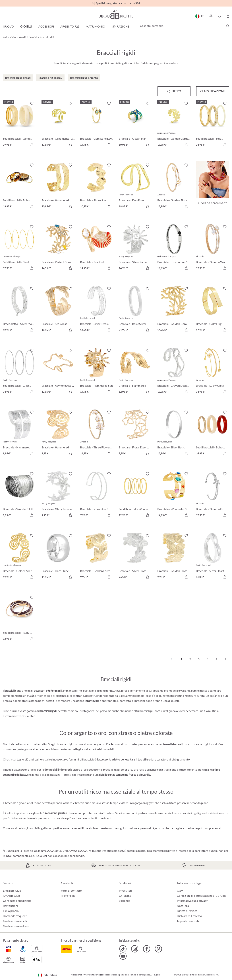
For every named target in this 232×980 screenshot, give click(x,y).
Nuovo (8, 26)
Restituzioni (10, 906)
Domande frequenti (15, 916)
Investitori (125, 890)
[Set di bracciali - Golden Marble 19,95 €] (19, 125)
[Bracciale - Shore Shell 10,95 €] (97, 186)
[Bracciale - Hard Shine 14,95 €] (58, 557)
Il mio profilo (11, 911)
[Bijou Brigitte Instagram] (135, 949)
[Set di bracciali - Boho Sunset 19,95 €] (19, 186)
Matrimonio (95, 26)
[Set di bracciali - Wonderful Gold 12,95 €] (135, 495)
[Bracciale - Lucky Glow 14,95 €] (213, 372)
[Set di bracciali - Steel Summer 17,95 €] (19, 248)
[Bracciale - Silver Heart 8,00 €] (213, 557)
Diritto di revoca (187, 911)
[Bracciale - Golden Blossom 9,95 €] (174, 557)
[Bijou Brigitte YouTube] (123, 956)
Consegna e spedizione (17, 901)
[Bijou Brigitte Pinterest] (158, 949)
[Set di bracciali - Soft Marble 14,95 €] (213, 125)
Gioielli (26, 26)
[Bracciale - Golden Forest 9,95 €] (97, 557)
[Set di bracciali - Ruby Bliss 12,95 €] (19, 619)
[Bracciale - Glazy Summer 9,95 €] (58, 495)
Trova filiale (68, 896)
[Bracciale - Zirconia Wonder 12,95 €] (213, 248)
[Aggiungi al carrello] (32, 145)
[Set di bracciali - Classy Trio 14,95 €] (19, 372)
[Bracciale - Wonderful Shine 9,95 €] (19, 495)
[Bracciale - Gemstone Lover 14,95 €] (97, 125)
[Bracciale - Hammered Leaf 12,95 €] (135, 372)
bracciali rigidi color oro (118, 769)
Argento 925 (70, 26)
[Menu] (174, 91)
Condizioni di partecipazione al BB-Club (202, 896)
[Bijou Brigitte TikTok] (123, 949)
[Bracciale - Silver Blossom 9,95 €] (135, 557)
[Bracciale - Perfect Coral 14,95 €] (58, 248)
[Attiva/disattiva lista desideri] (32, 103)
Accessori (46, 26)
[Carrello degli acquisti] (228, 16)
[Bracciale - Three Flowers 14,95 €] (97, 433)
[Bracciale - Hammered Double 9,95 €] (19, 433)
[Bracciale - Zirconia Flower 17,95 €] (213, 495)
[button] (211, 16)
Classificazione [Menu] (213, 91)
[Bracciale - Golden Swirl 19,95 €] (19, 557)
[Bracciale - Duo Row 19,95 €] (135, 186)
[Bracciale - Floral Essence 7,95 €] (135, 433)
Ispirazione (120, 26)
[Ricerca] (228, 26)
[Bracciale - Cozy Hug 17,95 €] (213, 310)
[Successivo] (225, 659)
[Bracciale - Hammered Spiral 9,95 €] (58, 433)
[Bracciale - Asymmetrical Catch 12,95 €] (58, 372)
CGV (180, 890)
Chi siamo (125, 896)
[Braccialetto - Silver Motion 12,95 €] (19, 310)
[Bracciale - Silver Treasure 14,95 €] (97, 310)
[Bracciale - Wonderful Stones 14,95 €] (174, 495)
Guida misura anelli (15, 921)
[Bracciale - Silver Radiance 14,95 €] (135, 248)
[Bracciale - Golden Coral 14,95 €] (174, 310)
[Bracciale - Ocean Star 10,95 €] (135, 125)
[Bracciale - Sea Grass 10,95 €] (58, 310)
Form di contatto (71, 890)
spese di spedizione (120, 975)
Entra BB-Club (12, 890)
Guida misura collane (16, 926)
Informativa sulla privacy (192, 901)
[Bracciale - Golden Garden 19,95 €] (174, 125)
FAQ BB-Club (11, 896)
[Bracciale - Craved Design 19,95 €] (174, 372)
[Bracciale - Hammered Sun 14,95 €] (97, 372)
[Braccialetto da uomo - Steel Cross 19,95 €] (174, 248)
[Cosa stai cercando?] (184, 26)
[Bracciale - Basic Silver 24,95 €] (135, 310)
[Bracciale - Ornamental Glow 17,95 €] (58, 125)
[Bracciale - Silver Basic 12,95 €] (174, 433)
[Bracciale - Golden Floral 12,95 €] (174, 186)
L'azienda (125, 901)
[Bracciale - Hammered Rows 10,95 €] (58, 186)
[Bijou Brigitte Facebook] (147, 949)
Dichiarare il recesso (189, 916)
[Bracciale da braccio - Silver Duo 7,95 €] (97, 495)
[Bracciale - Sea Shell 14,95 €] (97, 248)
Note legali (184, 906)
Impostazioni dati (188, 921)
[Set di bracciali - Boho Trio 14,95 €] (213, 433)
